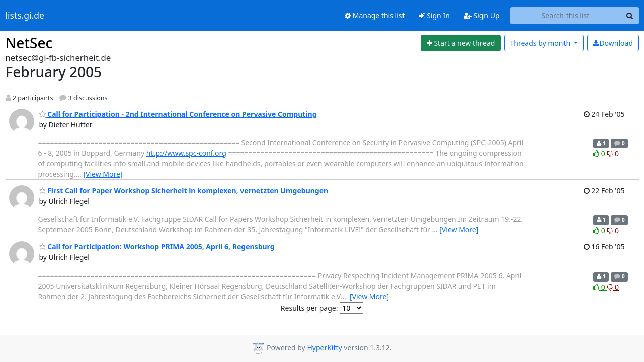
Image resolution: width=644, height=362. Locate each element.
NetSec (29, 43)
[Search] (630, 16)
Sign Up (482, 15)
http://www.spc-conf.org (186, 153)
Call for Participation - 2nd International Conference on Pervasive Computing (178, 114)
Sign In (434, 15)
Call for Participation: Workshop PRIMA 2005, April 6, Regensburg (157, 247)
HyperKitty (324, 348)
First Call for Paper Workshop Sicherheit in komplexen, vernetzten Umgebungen (184, 190)
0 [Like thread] (600, 154)
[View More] (103, 174)
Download (613, 43)
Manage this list (375, 15)
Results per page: (309, 308)
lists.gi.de (25, 16)
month (541, 43)
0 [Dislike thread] (613, 154)
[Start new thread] (461, 43)
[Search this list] (566, 16)
